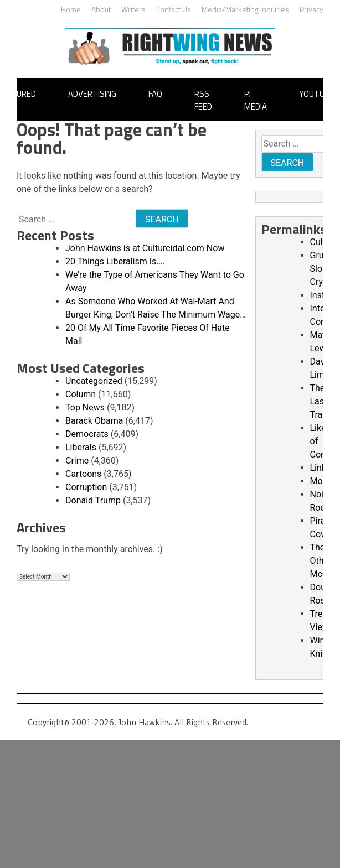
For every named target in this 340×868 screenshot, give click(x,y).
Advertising (92, 94)
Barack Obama (94, 421)
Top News (85, 407)
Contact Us (174, 9)
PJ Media (256, 100)
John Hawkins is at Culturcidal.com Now (145, 248)
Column (81, 394)
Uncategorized (94, 381)
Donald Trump (93, 500)
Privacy (311, 9)
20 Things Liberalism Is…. (115, 261)
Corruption (86, 487)
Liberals (81, 447)
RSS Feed (203, 100)
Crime (77, 461)
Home (71, 9)
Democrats (87, 434)
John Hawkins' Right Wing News (170, 46)
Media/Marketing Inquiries (245, 9)
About (101, 9)
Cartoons (83, 474)
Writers (133, 9)
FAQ (155, 94)
